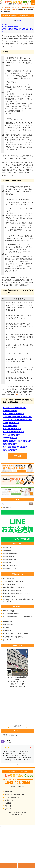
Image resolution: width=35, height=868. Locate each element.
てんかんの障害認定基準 (11, 435)
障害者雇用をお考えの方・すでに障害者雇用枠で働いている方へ (18, 600)
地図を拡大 (18, 726)
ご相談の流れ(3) (8, 622)
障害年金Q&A (7, 563)
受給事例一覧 (7, 551)
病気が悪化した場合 (9, 596)
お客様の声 (8, 809)
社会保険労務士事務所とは (11, 614)
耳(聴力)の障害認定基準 (11, 423)
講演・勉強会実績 (8, 625)
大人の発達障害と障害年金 (11, 584)
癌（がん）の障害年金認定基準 (14, 432)
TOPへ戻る (17, 456)
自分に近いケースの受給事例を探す (14, 794)
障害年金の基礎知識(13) (10, 554)
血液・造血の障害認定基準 (12, 429)
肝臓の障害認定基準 (10, 426)
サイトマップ (7, 507)
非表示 (19, 21)
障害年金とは (7, 548)
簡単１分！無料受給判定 (10, 566)
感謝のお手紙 (7, 631)
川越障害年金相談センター (10, 735)
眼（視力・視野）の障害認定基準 (14, 408)
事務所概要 (8, 803)
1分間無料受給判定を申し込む (13, 797)
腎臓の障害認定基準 (10, 411)
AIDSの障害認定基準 (10, 438)
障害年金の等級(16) (9, 557)
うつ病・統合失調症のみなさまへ (13, 581)
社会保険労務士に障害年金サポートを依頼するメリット (18, 618)
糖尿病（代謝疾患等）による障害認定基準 (17, 441)
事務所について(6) (8, 611)
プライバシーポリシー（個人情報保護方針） (16, 634)
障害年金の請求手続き (10, 560)
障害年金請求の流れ (9, 578)
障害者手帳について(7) (10, 569)
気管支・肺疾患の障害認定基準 (14, 414)
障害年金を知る (9, 791)
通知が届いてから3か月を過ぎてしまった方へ (16, 593)
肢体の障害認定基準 (10, 444)
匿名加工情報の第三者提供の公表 (13, 637)
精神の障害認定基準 (10, 450)
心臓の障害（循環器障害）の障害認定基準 (17, 417)
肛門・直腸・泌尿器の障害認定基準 (15, 447)
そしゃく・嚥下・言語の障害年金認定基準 (17, 420)
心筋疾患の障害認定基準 (10, 27)
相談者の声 (6, 628)
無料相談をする (9, 800)
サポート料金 (8, 806)
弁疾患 (5, 24)
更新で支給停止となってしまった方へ (14, 587)
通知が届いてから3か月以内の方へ (13, 590)
